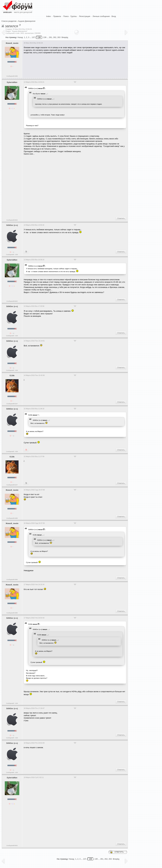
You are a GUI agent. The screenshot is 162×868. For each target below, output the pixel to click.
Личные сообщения (101, 16)
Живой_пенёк (12, 43)
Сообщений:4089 (12, 76)
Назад (20, 37)
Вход (114, 16)
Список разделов (9, 21)
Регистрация (85, 16)
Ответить (121, 218)
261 (51, 37)
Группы (74, 16)
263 (59, 37)
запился (12, 26)
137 (33, 37)
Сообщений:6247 (12, 404)
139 (45, 37)
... (46, 94)
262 (55, 37)
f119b (12, 376)
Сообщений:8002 (12, 220)
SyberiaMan (12, 82)
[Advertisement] (76, 65)
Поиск (66, 16)
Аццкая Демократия (27, 21)
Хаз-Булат (37, 94)
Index (48, 16)
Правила (57, 16)
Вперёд (65, 37)
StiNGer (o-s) (33, 88)
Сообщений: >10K (12, 254)
